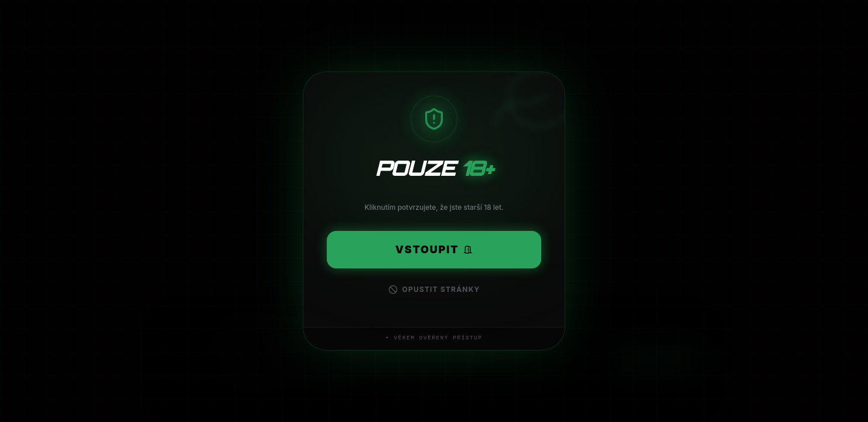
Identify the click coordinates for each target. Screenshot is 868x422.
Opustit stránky (434, 290)
